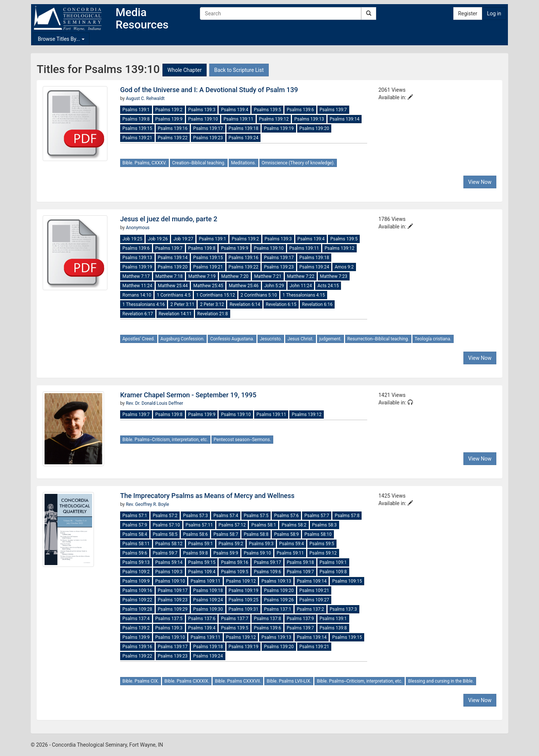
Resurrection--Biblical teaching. (378, 339)
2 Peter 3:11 (182, 304)
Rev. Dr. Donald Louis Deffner (154, 403)
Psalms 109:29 (173, 609)
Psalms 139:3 (202, 110)
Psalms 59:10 (257, 553)
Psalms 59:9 (226, 553)
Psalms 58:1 (264, 525)
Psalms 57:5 (256, 516)
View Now (480, 182)
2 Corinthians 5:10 (259, 295)
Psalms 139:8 (136, 119)
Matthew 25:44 (173, 286)
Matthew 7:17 (136, 276)
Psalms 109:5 (235, 572)
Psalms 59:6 (135, 553)
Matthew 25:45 (208, 286)
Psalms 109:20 (279, 590)
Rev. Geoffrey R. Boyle (147, 504)
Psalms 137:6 (202, 619)
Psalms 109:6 (267, 572)
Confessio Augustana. (232, 339)
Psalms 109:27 (314, 600)
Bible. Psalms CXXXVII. (238, 681)
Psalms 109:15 (347, 581)
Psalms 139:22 (173, 138)
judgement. (331, 339)
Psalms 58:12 (169, 544)
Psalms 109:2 (136, 572)
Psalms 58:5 (165, 534)
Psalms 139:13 (309, 119)
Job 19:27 (183, 239)
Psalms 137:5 (169, 619)
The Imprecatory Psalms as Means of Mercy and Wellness (207, 496)
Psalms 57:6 (286, 516)
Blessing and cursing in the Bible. (441, 681)
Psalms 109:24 (208, 600)
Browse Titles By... (61, 39)
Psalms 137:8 (267, 619)
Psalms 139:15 (137, 128)
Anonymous (138, 228)
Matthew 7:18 (169, 276)
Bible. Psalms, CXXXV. (144, 163)
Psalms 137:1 (278, 609)
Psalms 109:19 (244, 590)
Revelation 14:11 (175, 314)
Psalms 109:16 (137, 590)
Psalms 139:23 (208, 138)
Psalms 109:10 (170, 581)
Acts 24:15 (328, 286)
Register (468, 13)
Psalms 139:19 (279, 128)
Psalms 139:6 (300, 110)
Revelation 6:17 (138, 314)
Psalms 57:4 (226, 516)
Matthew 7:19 (202, 276)
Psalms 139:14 (345, 119)
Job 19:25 (132, 239)
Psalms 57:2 (165, 516)
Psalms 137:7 (235, 619)
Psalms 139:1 (136, 110)
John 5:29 (274, 286)
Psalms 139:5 (267, 110)
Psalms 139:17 (208, 128)
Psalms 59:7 (165, 553)
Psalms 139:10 (203, 119)
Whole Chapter (184, 70)
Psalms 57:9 (135, 525)
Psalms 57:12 (232, 525)
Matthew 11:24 (137, 286)
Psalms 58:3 (325, 525)
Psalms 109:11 (205, 581)
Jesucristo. (271, 339)
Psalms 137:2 (310, 609)
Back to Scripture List (239, 70)
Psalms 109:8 (333, 572)
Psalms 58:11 (136, 544)
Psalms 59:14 (169, 562)
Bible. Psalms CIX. (141, 681)
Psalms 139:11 (238, 119)
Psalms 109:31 (244, 609)
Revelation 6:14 (245, 304)
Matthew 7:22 (301, 276)
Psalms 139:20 (314, 128)
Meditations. (243, 163)
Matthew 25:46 (244, 286)
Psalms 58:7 (226, 534)
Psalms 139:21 (137, 138)
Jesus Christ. (301, 339)
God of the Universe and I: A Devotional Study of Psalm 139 (209, 90)
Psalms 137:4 (136, 619)
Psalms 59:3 (261, 544)
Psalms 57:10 (166, 525)
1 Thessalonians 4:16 (144, 304)
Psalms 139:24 (244, 138)
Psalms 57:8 (347, 516)
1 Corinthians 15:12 (216, 295)
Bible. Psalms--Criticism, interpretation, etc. (165, 440)
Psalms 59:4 (292, 544)
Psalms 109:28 (137, 609)
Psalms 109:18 (208, 590)
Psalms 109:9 (136, 581)
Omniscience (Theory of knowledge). (298, 163)
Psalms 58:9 (286, 534)
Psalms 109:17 (173, 590)
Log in (494, 13)
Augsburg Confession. (183, 339)
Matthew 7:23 (334, 276)
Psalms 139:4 (235, 110)
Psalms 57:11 (199, 525)
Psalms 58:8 (256, 534)
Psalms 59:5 (322, 544)
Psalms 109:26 (279, 600)
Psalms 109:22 (137, 600)
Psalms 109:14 (312, 581)
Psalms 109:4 (202, 572)
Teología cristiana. (433, 339)
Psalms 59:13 (136, 562)
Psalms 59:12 (323, 553)
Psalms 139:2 (169, 110)
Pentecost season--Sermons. (242, 440)
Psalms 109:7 (300, 572)
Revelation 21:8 (213, 314)
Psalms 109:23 (173, 600)
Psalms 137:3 (343, 609)
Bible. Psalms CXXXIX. (187, 681)
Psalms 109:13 (276, 581)
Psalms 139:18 (244, 128)
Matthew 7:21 (268, 276)
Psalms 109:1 (333, 562)
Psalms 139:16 (173, 128)
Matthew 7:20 (235, 276)
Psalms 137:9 (300, 619)
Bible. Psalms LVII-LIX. (289, 681)
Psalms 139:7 (333, 110)
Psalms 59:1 (201, 544)
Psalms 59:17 (267, 562)
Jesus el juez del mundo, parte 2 (169, 219)
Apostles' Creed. (139, 339)
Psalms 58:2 (294, 525)
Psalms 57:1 (135, 516)
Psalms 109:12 (241, 581)
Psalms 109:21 (314, 590)
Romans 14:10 (137, 295)
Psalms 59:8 (195, 553)
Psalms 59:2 (231, 544)
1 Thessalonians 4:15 (304, 295)
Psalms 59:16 (235, 562)
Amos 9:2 (344, 267)
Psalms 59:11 (290, 553)
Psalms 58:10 (318, 534)
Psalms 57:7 (317, 516)
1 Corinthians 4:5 (174, 295)
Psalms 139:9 (169, 119)
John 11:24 (301, 286)
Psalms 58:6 (195, 534)
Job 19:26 (158, 239)
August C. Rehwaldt (145, 98)
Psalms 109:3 (169, 572)
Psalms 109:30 (208, 609)
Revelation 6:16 (317, 304)
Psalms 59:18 (300, 562)
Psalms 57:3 (195, 516)
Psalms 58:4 (135, 534)
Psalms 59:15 (202, 562)
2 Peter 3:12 (212, 304)
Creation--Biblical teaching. (199, 163)
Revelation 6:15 (281, 304)
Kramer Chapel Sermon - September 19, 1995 (188, 395)
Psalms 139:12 (274, 119)
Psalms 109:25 (244, 600)
